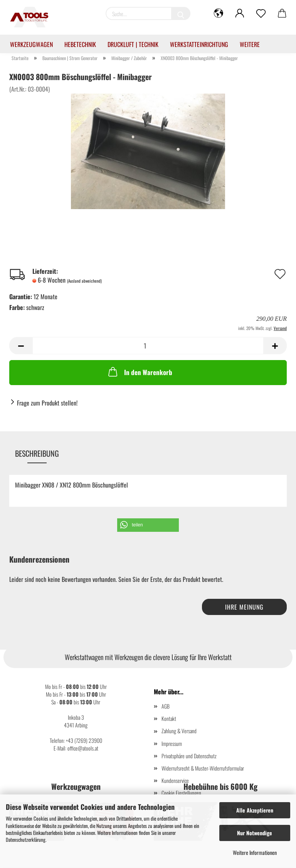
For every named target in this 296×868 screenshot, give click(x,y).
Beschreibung (37, 453)
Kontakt (169, 718)
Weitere (250, 44)
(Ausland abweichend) (84, 281)
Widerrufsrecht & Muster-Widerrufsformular (203, 768)
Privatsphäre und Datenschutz (189, 756)
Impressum (172, 743)
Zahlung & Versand (179, 731)
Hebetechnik (80, 44)
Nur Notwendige (255, 833)
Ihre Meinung (244, 607)
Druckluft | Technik (133, 44)
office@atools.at (83, 748)
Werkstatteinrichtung (199, 44)
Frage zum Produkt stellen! (47, 403)
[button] (148, 525)
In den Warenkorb (140, 372)
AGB (166, 706)
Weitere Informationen (255, 852)
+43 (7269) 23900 (84, 740)
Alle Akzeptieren (255, 810)
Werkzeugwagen (31, 44)
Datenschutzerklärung (26, 840)
